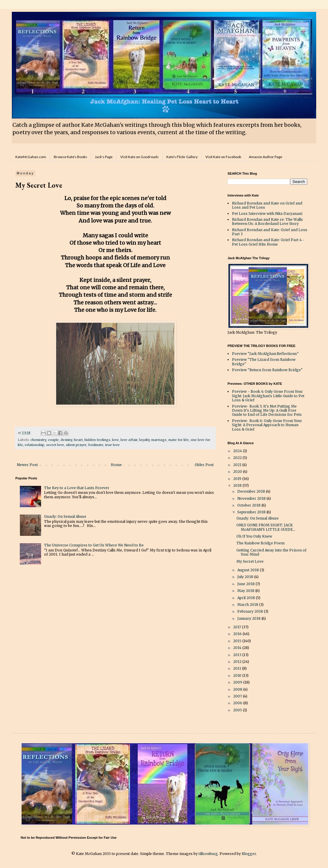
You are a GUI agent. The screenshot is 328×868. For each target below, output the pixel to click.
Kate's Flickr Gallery (182, 157)
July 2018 (246, 577)
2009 (238, 682)
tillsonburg (208, 854)
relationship (35, 445)
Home (116, 465)
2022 (238, 458)
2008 (238, 689)
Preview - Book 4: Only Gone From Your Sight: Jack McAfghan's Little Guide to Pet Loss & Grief (268, 396)
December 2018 (252, 491)
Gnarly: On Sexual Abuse (65, 516)
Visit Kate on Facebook (223, 157)
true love (112, 445)
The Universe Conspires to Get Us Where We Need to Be (94, 545)
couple (53, 440)
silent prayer (76, 445)
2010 (238, 675)
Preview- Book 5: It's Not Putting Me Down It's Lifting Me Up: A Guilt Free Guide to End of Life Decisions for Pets (267, 411)
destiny (66, 440)
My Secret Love (250, 561)
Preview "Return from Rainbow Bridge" (267, 370)
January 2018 (249, 618)
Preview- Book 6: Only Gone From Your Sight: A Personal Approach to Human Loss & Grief (267, 425)
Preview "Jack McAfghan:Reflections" (265, 354)
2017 (238, 627)
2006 (238, 703)
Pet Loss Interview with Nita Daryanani (267, 214)
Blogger (249, 854)
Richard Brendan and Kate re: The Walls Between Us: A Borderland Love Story (267, 222)
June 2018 (246, 584)
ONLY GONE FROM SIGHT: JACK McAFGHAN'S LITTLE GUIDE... (266, 527)
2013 (238, 655)
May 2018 (246, 591)
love (115, 440)
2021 (238, 465)
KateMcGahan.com (31, 157)
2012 (238, 662)
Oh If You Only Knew (254, 536)
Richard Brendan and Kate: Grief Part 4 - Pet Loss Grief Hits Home (268, 242)
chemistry (38, 440)
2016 (238, 634)
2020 (238, 472)
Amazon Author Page (266, 157)
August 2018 (249, 570)
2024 (238, 451)
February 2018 (251, 611)
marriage (159, 440)
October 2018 (249, 505)
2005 (238, 710)
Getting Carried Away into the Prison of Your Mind (271, 552)
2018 (238, 485)
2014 (238, 648)
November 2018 (252, 498)
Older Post (204, 465)
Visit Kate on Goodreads (139, 157)
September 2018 (252, 512)
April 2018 (247, 598)
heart (78, 440)
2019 (238, 479)
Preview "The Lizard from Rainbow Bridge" (264, 362)
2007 (238, 696)
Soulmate (96, 445)
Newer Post (27, 465)
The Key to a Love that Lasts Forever (77, 488)
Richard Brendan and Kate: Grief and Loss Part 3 (270, 232)
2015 (238, 641)
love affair (129, 440)
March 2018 (248, 605)
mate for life (179, 440)
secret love (55, 445)
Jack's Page (104, 157)
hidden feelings (97, 440)
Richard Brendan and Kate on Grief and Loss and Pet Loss (267, 205)
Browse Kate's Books (70, 157)
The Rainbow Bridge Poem (260, 543)
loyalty (144, 440)
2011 (238, 668)
